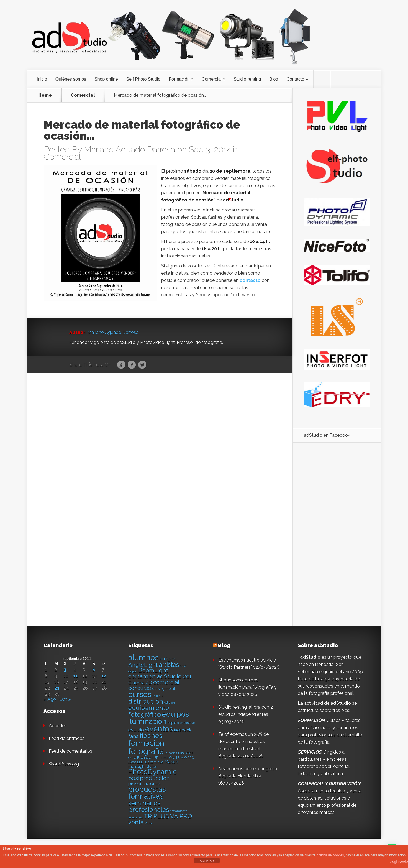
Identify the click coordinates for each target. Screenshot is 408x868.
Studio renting (247, 79)
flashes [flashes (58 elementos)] (151, 736)
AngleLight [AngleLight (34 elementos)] (143, 665)
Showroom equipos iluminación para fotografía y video (247, 687)
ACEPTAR (207, 861)
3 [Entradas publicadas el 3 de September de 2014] (65, 670)
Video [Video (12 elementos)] (149, 823)
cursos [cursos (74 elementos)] (140, 694)
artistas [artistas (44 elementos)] (169, 665)
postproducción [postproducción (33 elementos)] (149, 778)
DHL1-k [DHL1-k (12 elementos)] (158, 696)
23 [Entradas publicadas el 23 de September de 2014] (57, 688)
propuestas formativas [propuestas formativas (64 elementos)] (147, 793)
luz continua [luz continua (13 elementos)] (154, 762)
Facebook (132, 365)
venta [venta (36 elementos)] (136, 822)
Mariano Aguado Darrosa (129, 150)
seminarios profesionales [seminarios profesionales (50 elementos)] (149, 806)
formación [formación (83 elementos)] (146, 743)
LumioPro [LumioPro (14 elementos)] (167, 758)
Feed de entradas (67, 738)
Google (121, 365)
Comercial (212, 79)
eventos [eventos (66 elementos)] (159, 729)
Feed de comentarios (70, 751)
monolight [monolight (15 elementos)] (137, 766)
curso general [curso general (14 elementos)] (164, 689)
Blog (274, 79)
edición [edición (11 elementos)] (170, 703)
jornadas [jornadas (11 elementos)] (171, 753)
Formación (179, 79)
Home (45, 95)
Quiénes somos (71, 79)
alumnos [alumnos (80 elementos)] (143, 657)
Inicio (42, 79)
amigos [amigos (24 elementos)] (168, 658)
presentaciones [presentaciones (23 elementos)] (144, 783)
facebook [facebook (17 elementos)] (183, 730)
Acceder (57, 726)
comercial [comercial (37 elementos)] (166, 682)
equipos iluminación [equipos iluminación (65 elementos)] (159, 718)
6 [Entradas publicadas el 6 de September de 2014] (94, 670)
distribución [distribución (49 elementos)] (146, 701)
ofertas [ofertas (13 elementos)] (152, 767)
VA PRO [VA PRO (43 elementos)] (181, 816)
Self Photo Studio (143, 79)
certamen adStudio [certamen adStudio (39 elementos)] (155, 676)
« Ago (50, 699)
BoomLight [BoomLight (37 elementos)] (153, 670)
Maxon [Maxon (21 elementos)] (171, 762)
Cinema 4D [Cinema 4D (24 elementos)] (140, 683)
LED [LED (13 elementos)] (155, 758)
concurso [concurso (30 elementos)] (140, 688)
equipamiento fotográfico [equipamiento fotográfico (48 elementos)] (149, 711)
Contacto (295, 79)
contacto (250, 280)
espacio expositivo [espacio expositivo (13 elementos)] (181, 723)
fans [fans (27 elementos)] (133, 736)
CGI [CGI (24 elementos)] (187, 677)
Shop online (106, 79)
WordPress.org (64, 764)
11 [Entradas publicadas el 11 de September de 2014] (76, 676)
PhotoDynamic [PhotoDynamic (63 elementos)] (152, 772)
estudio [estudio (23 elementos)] (136, 730)
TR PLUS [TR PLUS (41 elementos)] (156, 816)
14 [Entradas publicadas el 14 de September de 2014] (104, 676)
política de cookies (330, 855)
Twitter (142, 365)
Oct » (65, 699)
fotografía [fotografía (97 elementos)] (146, 751)
